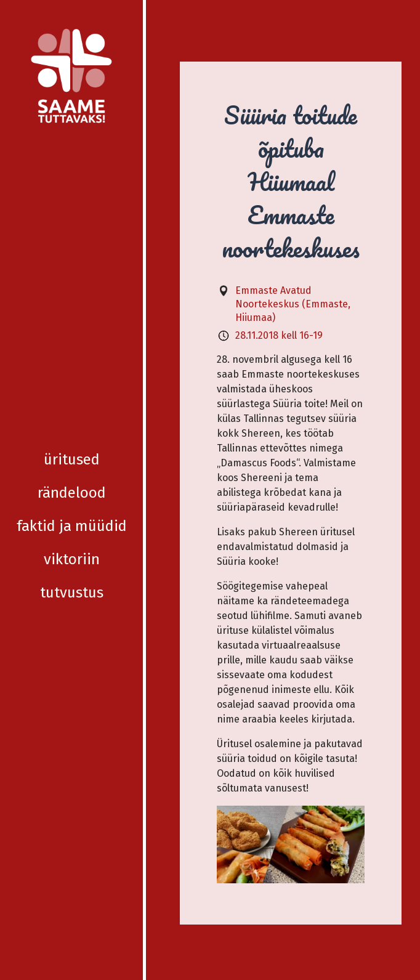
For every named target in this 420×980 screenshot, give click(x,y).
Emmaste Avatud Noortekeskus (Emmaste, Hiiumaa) (293, 304)
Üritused (72, 166)
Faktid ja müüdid (72, 232)
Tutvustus (72, 299)
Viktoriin (72, 265)
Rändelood (72, 199)
